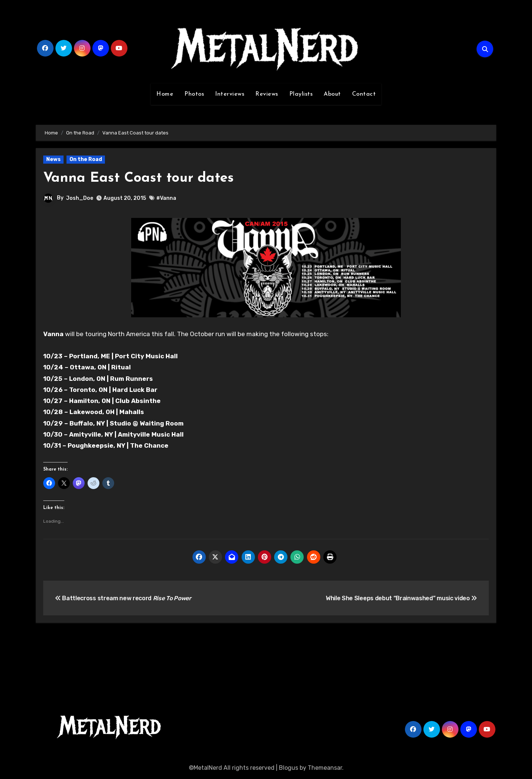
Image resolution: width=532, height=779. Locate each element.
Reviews (267, 94)
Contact (364, 94)
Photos (194, 94)
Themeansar (325, 768)
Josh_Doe (80, 198)
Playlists (301, 94)
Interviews (230, 94)
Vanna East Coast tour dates (139, 178)
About (332, 94)
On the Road (86, 159)
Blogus (289, 768)
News (53, 159)
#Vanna (166, 198)
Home (165, 94)
